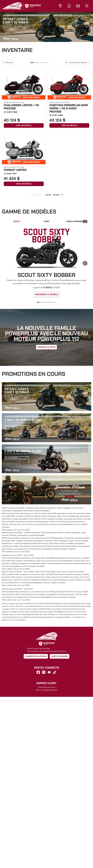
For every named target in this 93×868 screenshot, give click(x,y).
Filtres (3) (8, 63)
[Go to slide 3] (42, 302)
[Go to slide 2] (40, 302)
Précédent (36, 195)
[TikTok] (55, 672)
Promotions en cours (46, 687)
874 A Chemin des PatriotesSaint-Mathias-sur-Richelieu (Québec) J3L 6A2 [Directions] (46, 650)
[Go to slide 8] (52, 302)
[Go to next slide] (87, 27)
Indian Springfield (76, 221)
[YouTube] (49, 672)
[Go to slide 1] (38, 302)
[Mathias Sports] (33, 6)
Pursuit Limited (15, 170)
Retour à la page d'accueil (46, 690)
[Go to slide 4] (44, 302)
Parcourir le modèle (46, 294)
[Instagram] (44, 672)
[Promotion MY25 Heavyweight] (46, 27)
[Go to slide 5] (46, 302)
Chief (47, 221)
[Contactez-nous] (78, 6)
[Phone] (69, 6)
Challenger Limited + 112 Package (21, 107)
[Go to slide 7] (50, 302)
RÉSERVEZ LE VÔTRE (46, 347)
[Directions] (60, 6)
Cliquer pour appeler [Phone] (36, 656)
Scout (17, 221)
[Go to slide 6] (48, 302)
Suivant (58, 195)
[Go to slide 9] (54, 302)
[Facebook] (38, 672)
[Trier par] (78, 63)
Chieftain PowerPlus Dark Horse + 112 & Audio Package (69, 108)
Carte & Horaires (60, 656)
